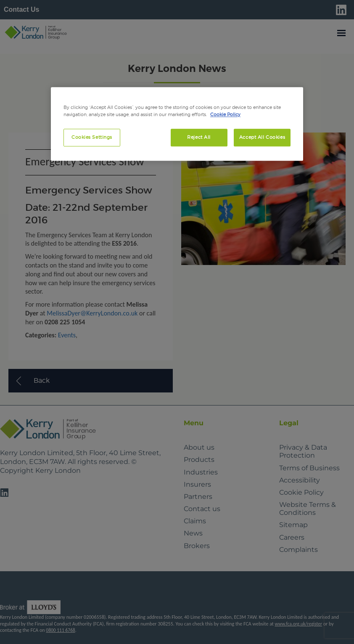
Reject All (199, 137)
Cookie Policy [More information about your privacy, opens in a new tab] (225, 114)
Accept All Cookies (262, 137)
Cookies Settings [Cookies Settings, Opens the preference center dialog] (92, 137)
